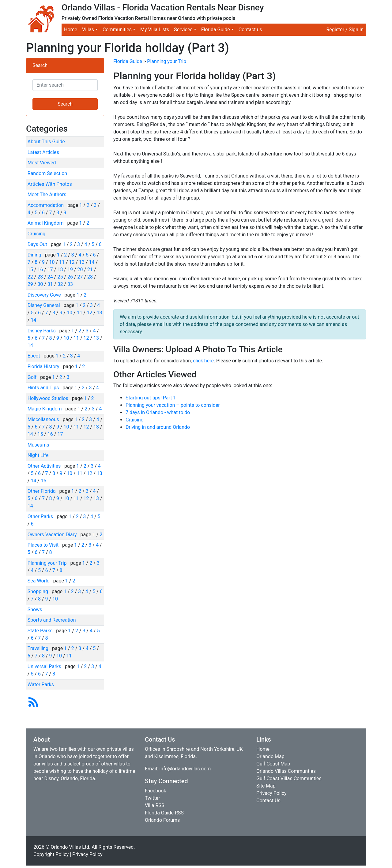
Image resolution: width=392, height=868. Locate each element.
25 (60, 277)
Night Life (38, 455)
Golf (33, 377)
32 (60, 284)
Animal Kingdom (46, 223)
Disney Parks (42, 331)
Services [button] (183, 30)
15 (30, 269)
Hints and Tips (44, 388)
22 (30, 277)
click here (203, 361)
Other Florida (42, 491)
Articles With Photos (50, 184)
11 (62, 262)
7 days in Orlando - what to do (158, 412)
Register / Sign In (345, 30)
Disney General (44, 305)
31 (50, 284)
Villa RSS (155, 805)
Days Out (38, 244)
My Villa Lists (155, 30)
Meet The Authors (47, 195)
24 (50, 277)
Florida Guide (128, 61)
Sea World (39, 581)
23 (40, 277)
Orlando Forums (162, 820)
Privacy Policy (271, 793)
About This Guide (46, 142)
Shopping (38, 591)
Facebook (155, 791)
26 (70, 277)
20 (80, 269)
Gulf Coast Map (273, 764)
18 (60, 269)
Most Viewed (42, 163)
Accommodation (46, 205)
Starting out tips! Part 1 (151, 398)
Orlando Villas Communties (286, 771)
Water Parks (41, 685)
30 (40, 284)
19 (70, 269)
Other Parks (41, 516)
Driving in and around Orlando (158, 427)
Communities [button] (117, 30)
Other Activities (45, 466)
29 (30, 284)
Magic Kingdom (45, 409)
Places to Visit (44, 545)
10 (52, 262)
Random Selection (47, 173)
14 (92, 262)
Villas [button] (88, 30)
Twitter (152, 798)
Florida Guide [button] (216, 30)
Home (71, 30)
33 (70, 284)
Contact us (250, 30)
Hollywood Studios (49, 398)
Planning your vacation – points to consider (173, 405)
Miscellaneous (44, 419)
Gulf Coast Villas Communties (289, 778)
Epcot (34, 356)
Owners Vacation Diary (53, 535)
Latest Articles (43, 152)
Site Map (266, 786)
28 (90, 277)
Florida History (44, 367)
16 (40, 269)
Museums (38, 445)
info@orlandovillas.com (185, 769)
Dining (35, 255)
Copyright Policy (51, 854)
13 (82, 262)
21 (90, 269)
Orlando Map (270, 756)
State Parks (41, 631)
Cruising (37, 234)
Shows (35, 610)
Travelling (39, 648)
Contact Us (268, 801)
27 (80, 277)
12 (72, 262)
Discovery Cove (45, 295)
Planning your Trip (48, 563)
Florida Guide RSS (164, 813)
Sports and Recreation (52, 620)
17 (50, 269)
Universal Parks (45, 666)
